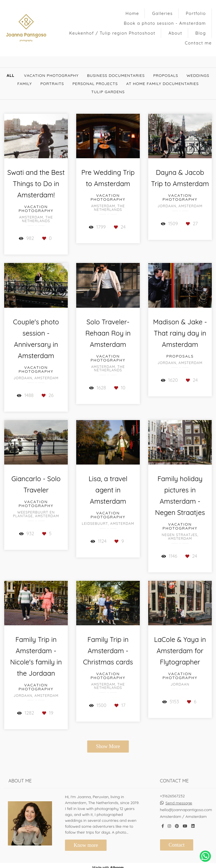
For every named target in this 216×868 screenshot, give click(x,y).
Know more (86, 845)
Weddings (198, 75)
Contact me (198, 43)
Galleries (162, 13)
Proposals (166, 75)
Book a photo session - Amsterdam (165, 23)
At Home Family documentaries (163, 84)
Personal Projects (95, 84)
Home (132, 13)
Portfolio (196, 13)
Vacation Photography (51, 75)
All (11, 75)
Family (24, 84)
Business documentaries (116, 75)
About (175, 33)
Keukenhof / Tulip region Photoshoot (112, 33)
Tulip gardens (108, 92)
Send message (179, 803)
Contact (177, 845)
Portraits (52, 84)
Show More (108, 746)
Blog (201, 33)
